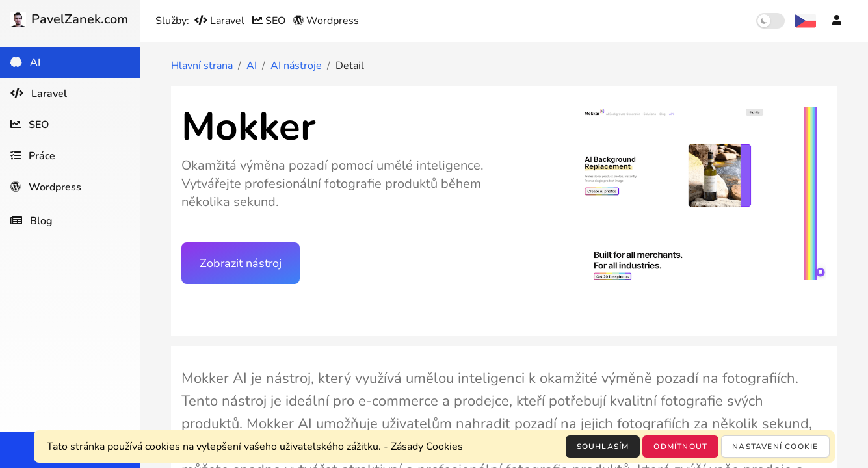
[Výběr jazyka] (806, 21)
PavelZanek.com (69, 19)
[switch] (770, 21)
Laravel (221, 21)
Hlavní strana (202, 66)
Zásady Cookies (427, 447)
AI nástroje (296, 66)
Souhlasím (603, 447)
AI (252, 66)
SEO (270, 21)
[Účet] (837, 21)
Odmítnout (680, 447)
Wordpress (326, 21)
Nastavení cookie (775, 447)
